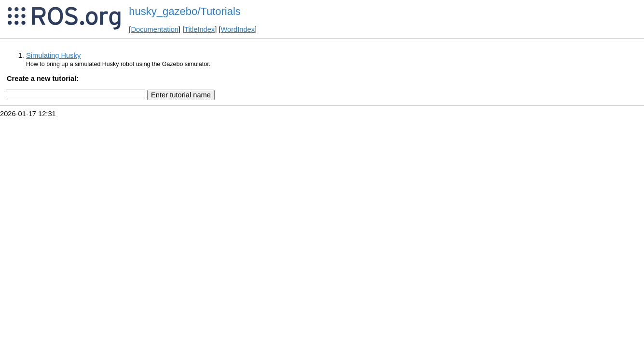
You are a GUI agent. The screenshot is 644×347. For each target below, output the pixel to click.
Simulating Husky (53, 55)
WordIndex (238, 29)
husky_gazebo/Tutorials (185, 11)
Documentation (155, 29)
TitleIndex (199, 29)
